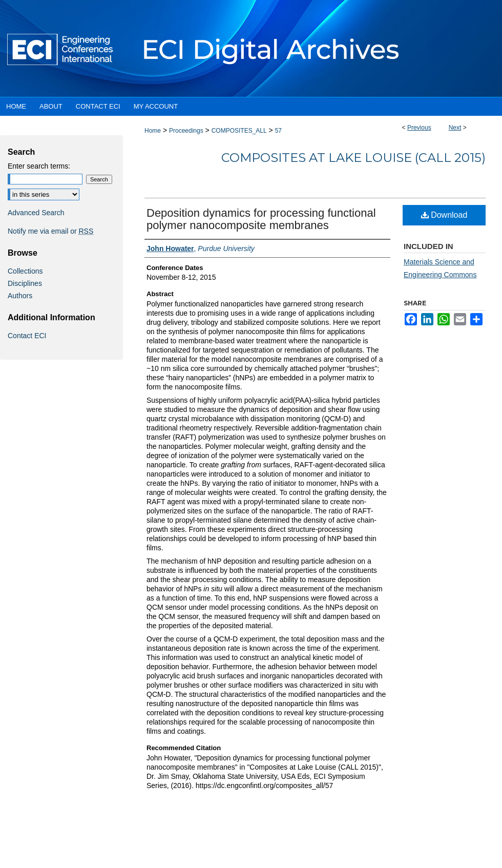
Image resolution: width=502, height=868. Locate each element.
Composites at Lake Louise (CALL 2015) (353, 158)
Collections (25, 271)
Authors (20, 296)
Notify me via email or (50, 231)
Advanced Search (36, 213)
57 (278, 131)
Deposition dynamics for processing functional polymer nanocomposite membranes (261, 219)
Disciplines (25, 283)
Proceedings (186, 131)
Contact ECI (27, 336)
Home (153, 131)
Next (455, 128)
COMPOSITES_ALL (239, 131)
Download (444, 215)
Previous (419, 128)
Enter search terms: (39, 166)
